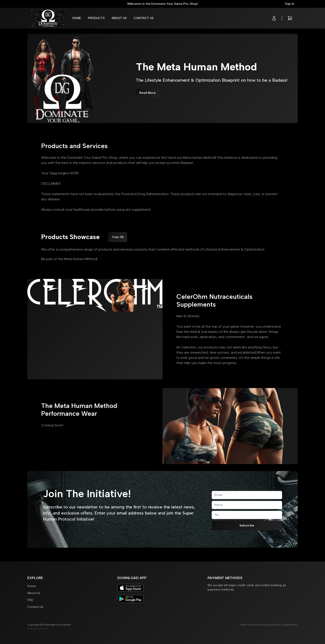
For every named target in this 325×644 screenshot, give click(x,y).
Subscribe (247, 525)
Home (77, 18)
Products (96, 18)
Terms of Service (250, 625)
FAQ (30, 600)
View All (118, 237)
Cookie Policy (289, 625)
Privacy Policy (271, 625)
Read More (147, 93)
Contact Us (144, 18)
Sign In (290, 4)
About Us (119, 18)
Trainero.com (43, 628)
